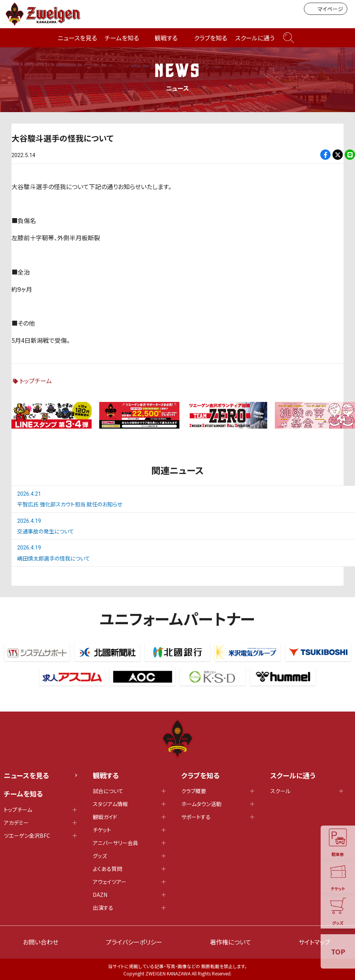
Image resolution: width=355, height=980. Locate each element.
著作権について (231, 942)
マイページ (326, 9)
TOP (338, 951)
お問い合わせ (41, 942)
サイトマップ (314, 942)
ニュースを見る (77, 38)
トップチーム (36, 381)
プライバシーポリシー (134, 942)
